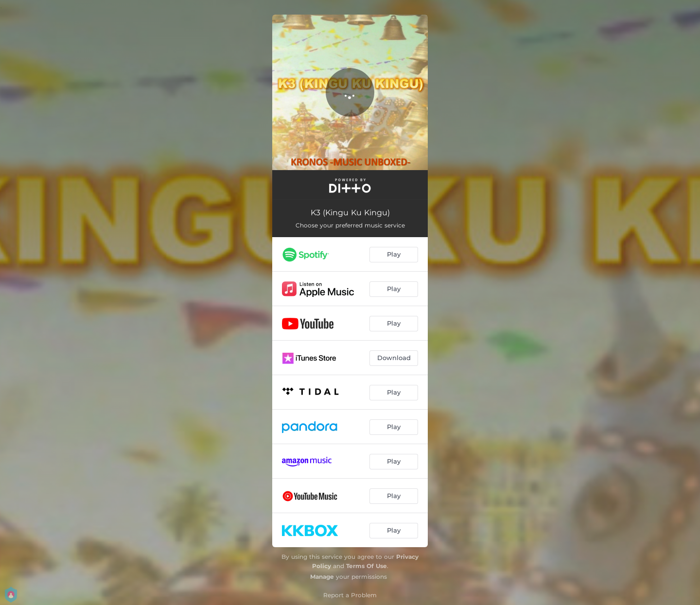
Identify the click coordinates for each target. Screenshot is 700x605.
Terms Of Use (367, 566)
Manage (322, 577)
